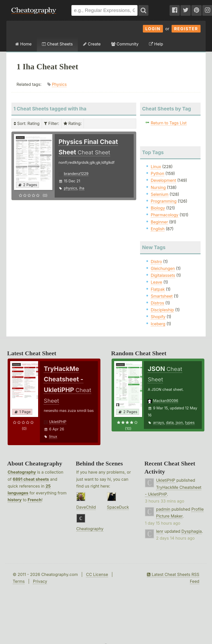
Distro (156, 262)
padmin (163, 509)
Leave (156, 282)
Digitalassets (163, 275)
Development (163, 180)
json (179, 422)
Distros (157, 303)
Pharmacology (165, 215)
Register (186, 29)
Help (156, 44)
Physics (59, 84)
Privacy (40, 581)
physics (70, 188)
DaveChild (86, 507)
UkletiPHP (58, 422)
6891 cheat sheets (31, 479)
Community (125, 44)
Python (157, 173)
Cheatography (22, 472)
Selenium (160, 194)
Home (23, 44)
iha (82, 188)
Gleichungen (163, 268)
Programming (164, 201)
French (35, 500)
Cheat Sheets (57, 44)
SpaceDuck (118, 507)
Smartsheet (162, 296)
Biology (158, 208)
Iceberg (158, 324)
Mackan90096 (166, 401)
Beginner (159, 222)
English (158, 229)
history (15, 500)
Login (153, 29)
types (190, 422)
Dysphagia (192, 531)
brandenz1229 (76, 174)
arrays (158, 422)
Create (92, 44)
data (170, 422)
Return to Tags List (169, 123)
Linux (156, 167)
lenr (160, 531)
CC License (97, 574)
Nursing (158, 187)
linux (53, 436)
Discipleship (162, 310)
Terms (19, 581)
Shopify (158, 317)
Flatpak (158, 289)
